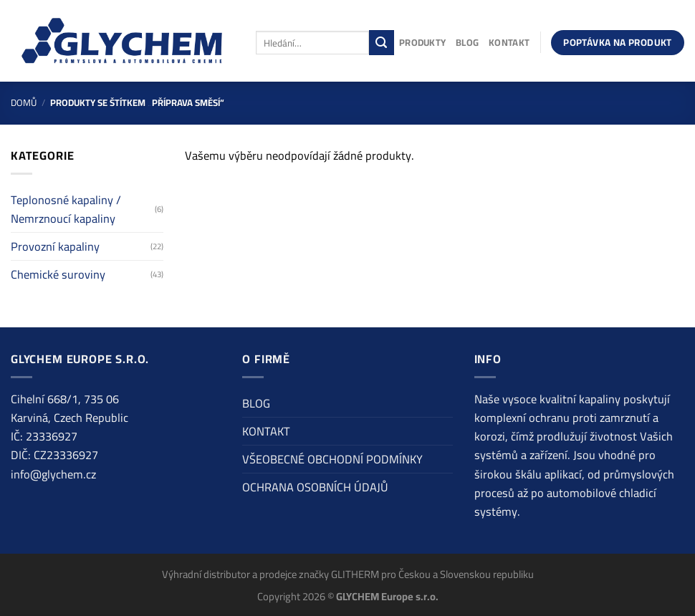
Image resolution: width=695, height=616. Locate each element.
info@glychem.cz (53, 474)
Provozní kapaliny (55, 246)
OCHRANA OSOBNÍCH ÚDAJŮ (315, 487)
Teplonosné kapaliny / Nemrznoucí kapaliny (66, 209)
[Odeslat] (382, 42)
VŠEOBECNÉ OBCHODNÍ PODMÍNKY (332, 459)
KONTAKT (509, 42)
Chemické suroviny (58, 274)
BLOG (467, 42)
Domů (24, 102)
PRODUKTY (422, 42)
